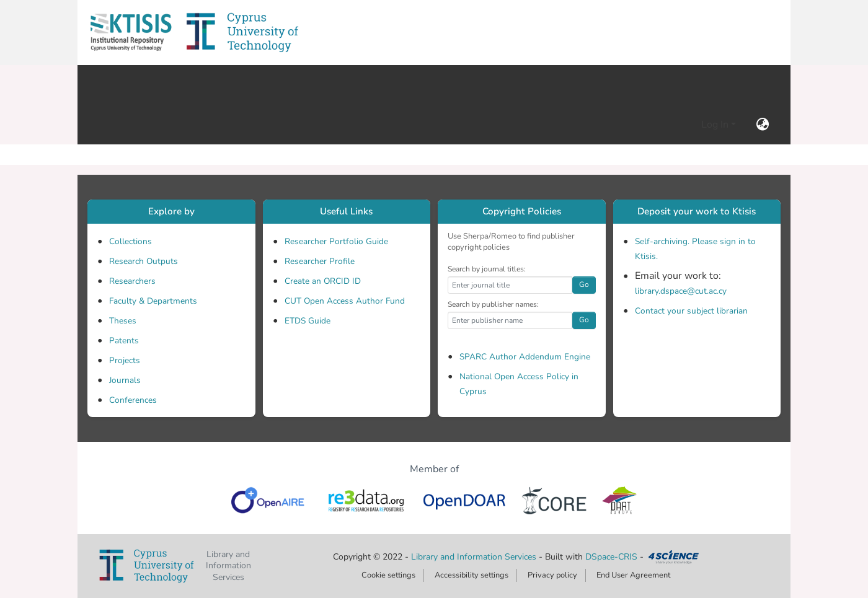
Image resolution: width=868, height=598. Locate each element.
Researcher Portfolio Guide (336, 241)
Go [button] (584, 284)
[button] (131, 33)
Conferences (133, 400)
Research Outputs (144, 261)
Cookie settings (388, 575)
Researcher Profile (320, 261)
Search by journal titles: (487, 269)
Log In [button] (716, 125)
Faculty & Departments (153, 301)
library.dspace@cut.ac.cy (681, 291)
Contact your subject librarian (691, 311)
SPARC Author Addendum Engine (525, 357)
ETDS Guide (308, 321)
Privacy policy (552, 575)
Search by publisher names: (493, 304)
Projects (125, 360)
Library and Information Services (475, 557)
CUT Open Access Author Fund (345, 301)
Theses (123, 321)
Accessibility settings (472, 575)
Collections (131, 241)
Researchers (132, 281)
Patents (124, 341)
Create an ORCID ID (323, 281)
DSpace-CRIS (611, 557)
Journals (125, 380)
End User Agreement (633, 575)
